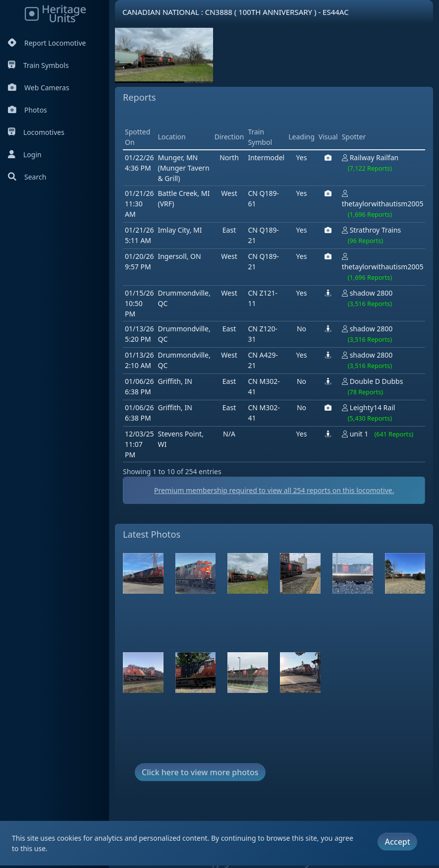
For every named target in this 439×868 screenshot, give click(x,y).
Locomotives (36, 132)
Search (27, 177)
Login (25, 155)
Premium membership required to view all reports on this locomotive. (274, 490)
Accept (397, 842)
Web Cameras (39, 88)
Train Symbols (38, 65)
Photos (27, 110)
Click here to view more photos (200, 772)
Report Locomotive (47, 43)
